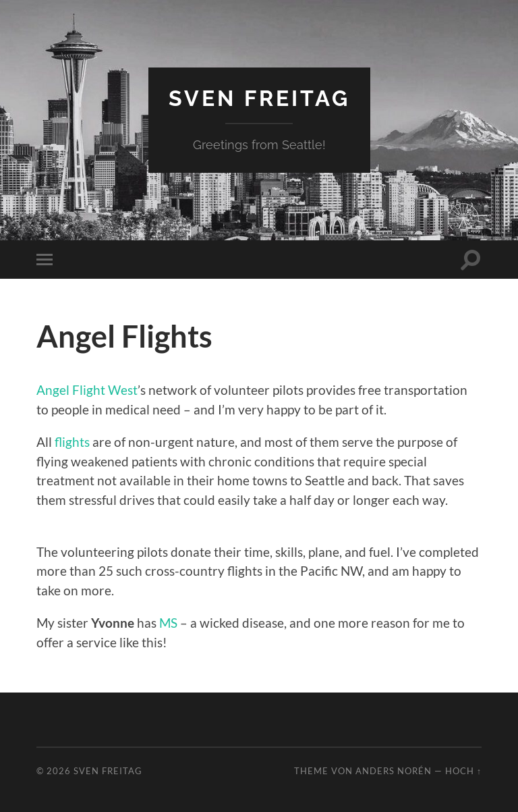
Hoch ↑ (463, 771)
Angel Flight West (87, 390)
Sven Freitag (259, 98)
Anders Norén (394, 771)
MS (168, 623)
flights (72, 442)
